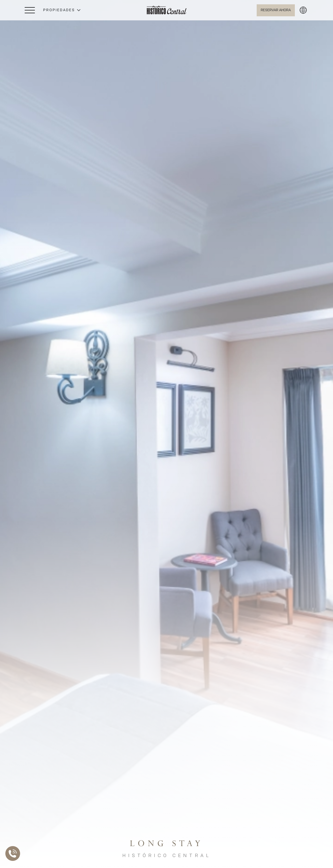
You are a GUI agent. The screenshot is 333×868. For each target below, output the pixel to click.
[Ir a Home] (167, 10)
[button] (62, 10)
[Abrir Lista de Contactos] (14, 853)
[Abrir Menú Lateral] (30, 10)
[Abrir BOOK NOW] (276, 10)
